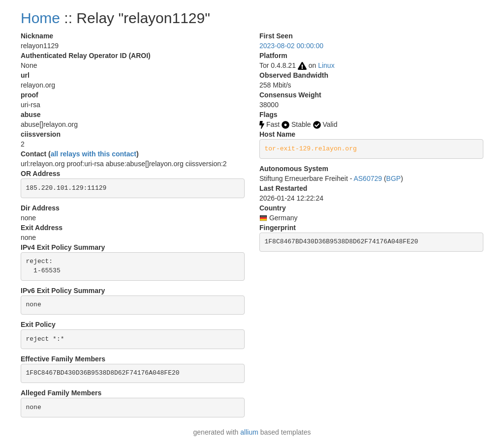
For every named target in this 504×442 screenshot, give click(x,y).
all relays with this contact (94, 154)
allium (249, 432)
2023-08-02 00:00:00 (291, 46)
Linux (326, 65)
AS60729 (368, 178)
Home (40, 18)
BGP (394, 178)
